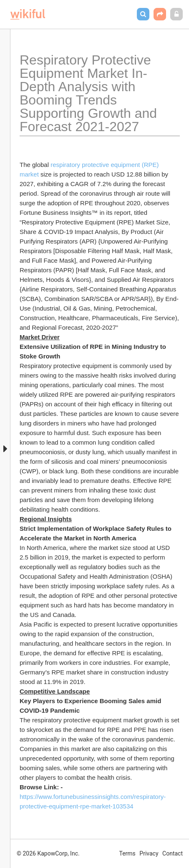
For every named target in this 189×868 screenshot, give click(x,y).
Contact (173, 853)
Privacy (149, 853)
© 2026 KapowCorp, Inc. (48, 853)
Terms (127, 853)
